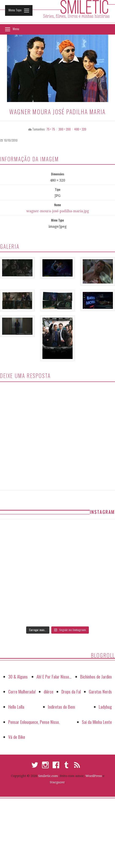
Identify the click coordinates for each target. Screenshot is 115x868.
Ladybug (105, 707)
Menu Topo (14, 10)
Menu (15, 29)
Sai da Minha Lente (97, 722)
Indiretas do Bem (62, 707)
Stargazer (57, 782)
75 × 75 (51, 129)
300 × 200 (65, 129)
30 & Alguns (18, 677)
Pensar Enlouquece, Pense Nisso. (34, 722)
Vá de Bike (17, 737)
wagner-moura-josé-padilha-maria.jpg (58, 211)
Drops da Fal (71, 691)
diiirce (49, 691)
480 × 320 (80, 129)
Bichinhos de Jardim (96, 677)
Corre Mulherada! (22, 691)
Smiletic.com (48, 776)
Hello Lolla (16, 707)
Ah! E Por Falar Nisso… (54, 677)
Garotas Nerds (100, 691)
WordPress (94, 776)
